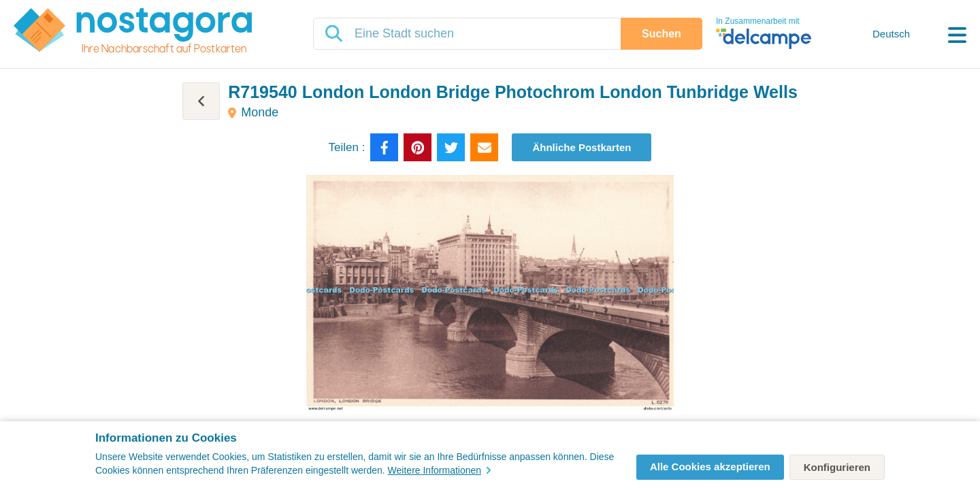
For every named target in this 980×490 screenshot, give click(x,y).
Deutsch (891, 34)
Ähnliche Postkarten (582, 147)
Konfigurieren (837, 467)
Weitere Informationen (439, 470)
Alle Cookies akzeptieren (710, 467)
